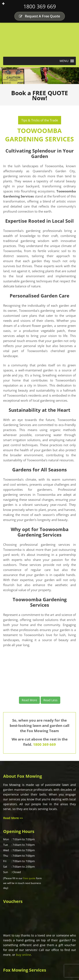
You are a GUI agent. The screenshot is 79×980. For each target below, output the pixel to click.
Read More (29, 700)
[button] (64, 61)
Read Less (50, 700)
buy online (23, 955)
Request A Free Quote (39, 16)
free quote (29, 878)
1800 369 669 (40, 6)
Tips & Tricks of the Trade (40, 120)
